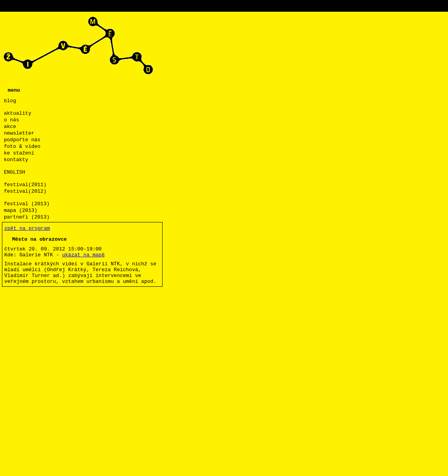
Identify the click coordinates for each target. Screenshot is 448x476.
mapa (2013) (21, 210)
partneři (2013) (27, 217)
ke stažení (19, 153)
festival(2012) (25, 191)
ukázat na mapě (83, 255)
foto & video (22, 147)
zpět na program (27, 228)
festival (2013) (27, 204)
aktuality (18, 113)
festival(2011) (25, 185)
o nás (12, 120)
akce (10, 127)
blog (10, 101)
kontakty (16, 160)
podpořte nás (22, 140)
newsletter (19, 133)
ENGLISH (15, 172)
